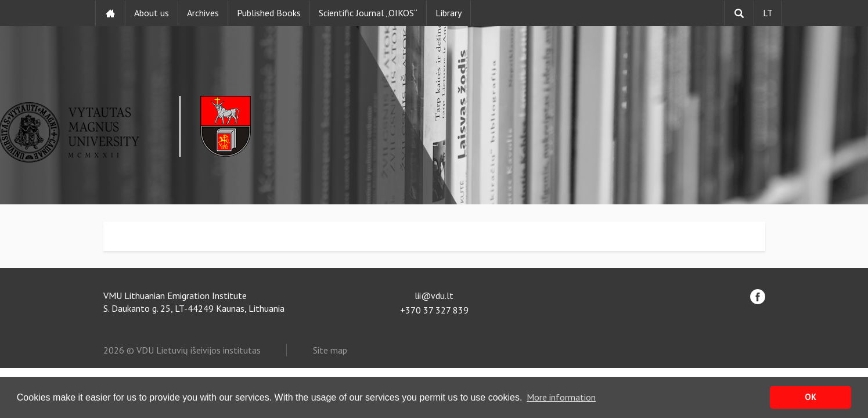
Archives (203, 13)
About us (152, 13)
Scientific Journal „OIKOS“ (368, 13)
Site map (330, 350)
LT (768, 13)
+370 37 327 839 (434, 310)
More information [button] (561, 397)
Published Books (269, 13)
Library (449, 13)
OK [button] (811, 397)
